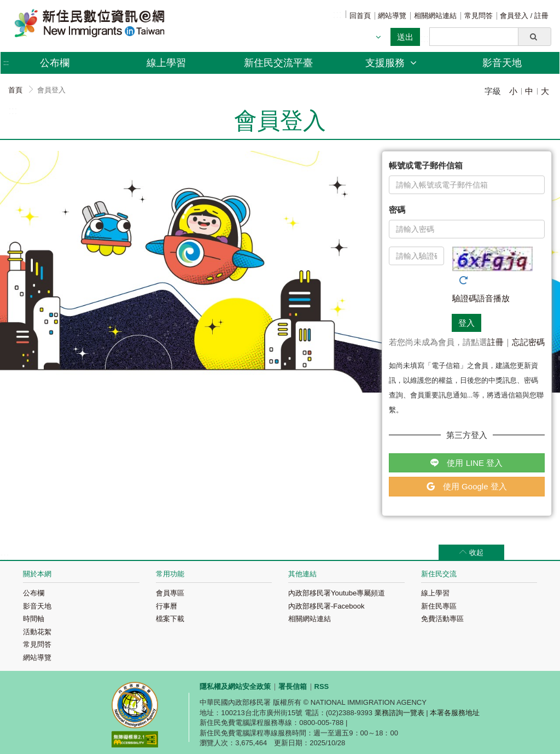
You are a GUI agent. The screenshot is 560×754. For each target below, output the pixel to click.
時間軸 (34, 619)
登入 (466, 323)
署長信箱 (293, 686)
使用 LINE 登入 (466, 463)
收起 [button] (476, 553)
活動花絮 (37, 632)
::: (337, 14)
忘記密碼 (528, 342)
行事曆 (167, 606)
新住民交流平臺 (278, 63)
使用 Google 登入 (467, 486)
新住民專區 (439, 606)
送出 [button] (405, 37)
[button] (535, 37)
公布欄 (34, 593)
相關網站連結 (435, 16)
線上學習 (166, 63)
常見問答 (479, 16)
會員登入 (515, 16)
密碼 (397, 210)
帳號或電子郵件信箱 (426, 165)
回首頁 (360, 16)
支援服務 (391, 63)
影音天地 (502, 63)
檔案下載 (170, 619)
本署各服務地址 (455, 713)
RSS (322, 686)
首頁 (15, 90)
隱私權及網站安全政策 (235, 686)
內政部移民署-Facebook (326, 606)
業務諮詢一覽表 (399, 713)
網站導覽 (392, 16)
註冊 (541, 16)
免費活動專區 (442, 619)
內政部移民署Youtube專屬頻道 (337, 593)
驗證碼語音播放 (481, 298)
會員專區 (170, 593)
